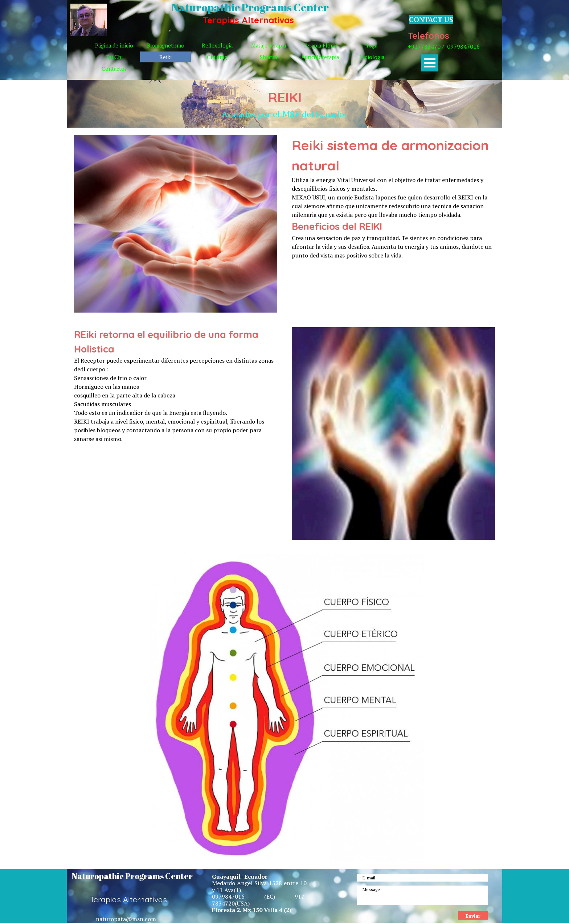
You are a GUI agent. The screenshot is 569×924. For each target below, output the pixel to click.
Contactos (114, 69)
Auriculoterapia (320, 57)
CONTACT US (431, 20)
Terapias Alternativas (248, 20)
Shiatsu (269, 57)
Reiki (165, 57)
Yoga (372, 46)
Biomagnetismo (166, 46)
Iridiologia (372, 57)
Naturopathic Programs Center (250, 7)
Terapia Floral (320, 46)
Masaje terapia (269, 46)
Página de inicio (114, 46)
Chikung (217, 57)
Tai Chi (114, 57)
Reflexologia (217, 46)
